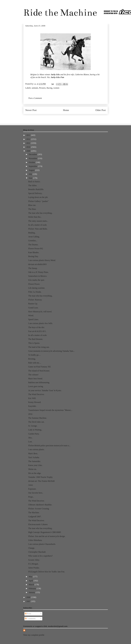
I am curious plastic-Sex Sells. (40, 323)
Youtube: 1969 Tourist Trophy (40, 477)
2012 (29, 139)
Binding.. (32, 233)
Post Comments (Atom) (71, 118)
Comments (30, 619)
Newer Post (31, 110)
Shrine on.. (33, 469)
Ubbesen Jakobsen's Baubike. (40, 505)
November (33, 158)
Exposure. (32, 489)
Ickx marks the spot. (36, 280)
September (33, 166)
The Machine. (34, 513)
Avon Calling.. (34, 237)
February (33, 588)
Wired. (31, 315)
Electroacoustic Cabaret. (38, 524)
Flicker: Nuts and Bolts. (38, 229)
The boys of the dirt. (36, 327)
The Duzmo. (33, 245)
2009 (29, 151)
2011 (28, 143)
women (56, 88)
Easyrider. (32, 406)
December (33, 154)
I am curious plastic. (36, 449)
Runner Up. (33, 304)
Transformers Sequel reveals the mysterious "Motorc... (50, 410)
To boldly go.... (34, 355)
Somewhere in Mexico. (38, 276)
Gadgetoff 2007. (35, 517)
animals (35, 88)
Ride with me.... (35, 363)
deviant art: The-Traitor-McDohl (41, 481)
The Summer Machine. (37, 418)
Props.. (31, 497)
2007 (29, 601)
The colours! (33, 375)
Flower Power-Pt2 (36, 249)
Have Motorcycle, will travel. (40, 312)
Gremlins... (33, 241)
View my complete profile (34, 635)
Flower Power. (34, 284)
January (32, 592)
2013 (29, 135)
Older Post (101, 110)
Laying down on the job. (38, 197)
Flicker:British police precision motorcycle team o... (49, 446)
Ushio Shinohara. (35, 540)
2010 (29, 147)
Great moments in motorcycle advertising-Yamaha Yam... (51, 351)
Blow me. (32, 205)
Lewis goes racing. (36, 386)
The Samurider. (34, 461)
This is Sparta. (34, 343)
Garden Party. (34, 434)
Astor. (31, 485)
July (31, 174)
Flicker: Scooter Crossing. (39, 509)
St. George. (33, 426)
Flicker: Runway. (35, 300)
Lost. (30, 442)
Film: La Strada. (35, 292)
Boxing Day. (33, 256)
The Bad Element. (35, 339)
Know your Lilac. (35, 465)
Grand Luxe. (33, 308)
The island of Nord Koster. (39, 371)
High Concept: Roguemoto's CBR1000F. (45, 532)
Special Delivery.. (35, 193)
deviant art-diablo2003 (37, 264)
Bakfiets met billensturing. (39, 382)
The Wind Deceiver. (36, 394)
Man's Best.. (33, 453)
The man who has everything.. (40, 213)
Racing (49, 88)
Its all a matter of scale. (38, 225)
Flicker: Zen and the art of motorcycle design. (47, 536)
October (32, 162)
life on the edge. (35, 473)
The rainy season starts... (38, 221)
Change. (32, 548)
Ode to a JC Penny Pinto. (38, 272)
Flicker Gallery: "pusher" (38, 201)
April (31, 581)
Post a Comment (35, 98)
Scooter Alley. (34, 560)
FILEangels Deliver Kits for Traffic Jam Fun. (46, 572)
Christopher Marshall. (37, 552)
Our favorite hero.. (36, 493)
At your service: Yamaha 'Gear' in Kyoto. (45, 390)
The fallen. (33, 185)
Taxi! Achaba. (34, 457)
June (31, 178)
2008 (29, 597)
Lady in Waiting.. (35, 430)
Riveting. (32, 359)
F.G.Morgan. (33, 564)
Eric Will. (32, 398)
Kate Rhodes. (34, 252)
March (32, 585)
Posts (28, 614)
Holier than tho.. (35, 217)
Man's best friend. (35, 379)
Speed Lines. (33, 319)
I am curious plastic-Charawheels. (42, 544)
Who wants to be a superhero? (40, 556)
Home (66, 110)
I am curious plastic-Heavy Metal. (42, 260)
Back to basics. (34, 182)
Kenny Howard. (35, 402)
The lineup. (33, 268)
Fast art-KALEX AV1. (37, 331)
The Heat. (32, 209)
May (31, 577)
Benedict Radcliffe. (36, 189)
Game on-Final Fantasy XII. (40, 367)
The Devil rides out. (36, 422)
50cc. (30, 438)
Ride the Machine (60, 13)
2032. (30, 414)
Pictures (42, 88)
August (32, 170)
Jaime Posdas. (34, 568)
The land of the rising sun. (39, 347)
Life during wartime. (37, 288)
